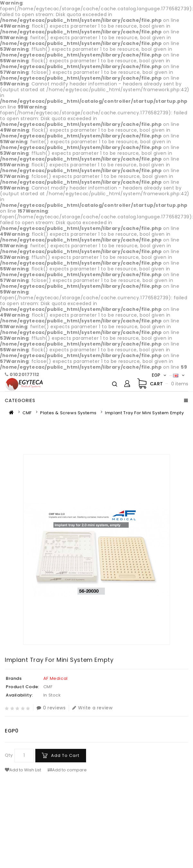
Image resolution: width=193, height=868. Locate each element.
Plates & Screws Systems (68, 413)
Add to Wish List (23, 770)
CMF (27, 413)
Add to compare (67, 770)
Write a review (92, 708)
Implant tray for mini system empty (144, 413)
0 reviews (51, 708)
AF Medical (56, 678)
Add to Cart (65, 755)
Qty (9, 755)
